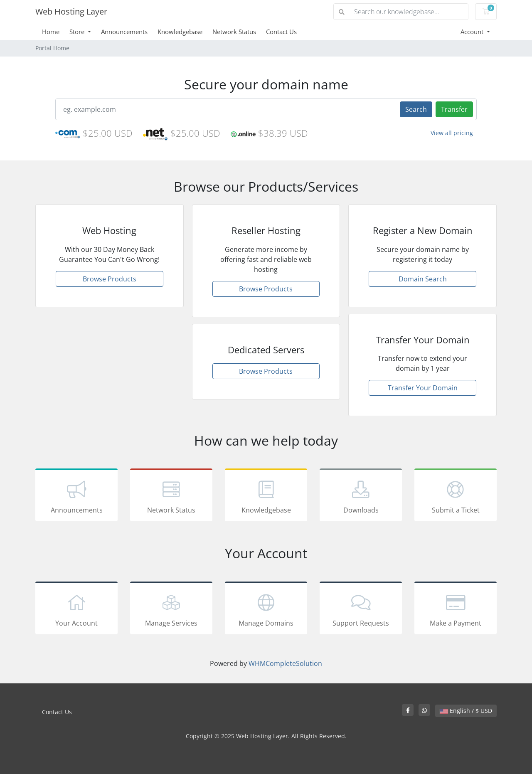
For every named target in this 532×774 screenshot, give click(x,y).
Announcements (124, 32)
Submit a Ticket (456, 496)
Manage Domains (266, 609)
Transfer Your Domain (423, 388)
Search (416, 109)
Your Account (76, 609)
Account (473, 32)
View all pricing (452, 133)
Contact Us (281, 32)
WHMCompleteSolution (285, 663)
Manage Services (171, 609)
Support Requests (361, 609)
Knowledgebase (180, 32)
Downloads (361, 496)
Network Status (234, 32)
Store (78, 32)
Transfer (454, 109)
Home (51, 32)
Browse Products (110, 279)
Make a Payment (456, 609)
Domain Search (423, 279)
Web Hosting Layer (71, 11)
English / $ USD (466, 711)
